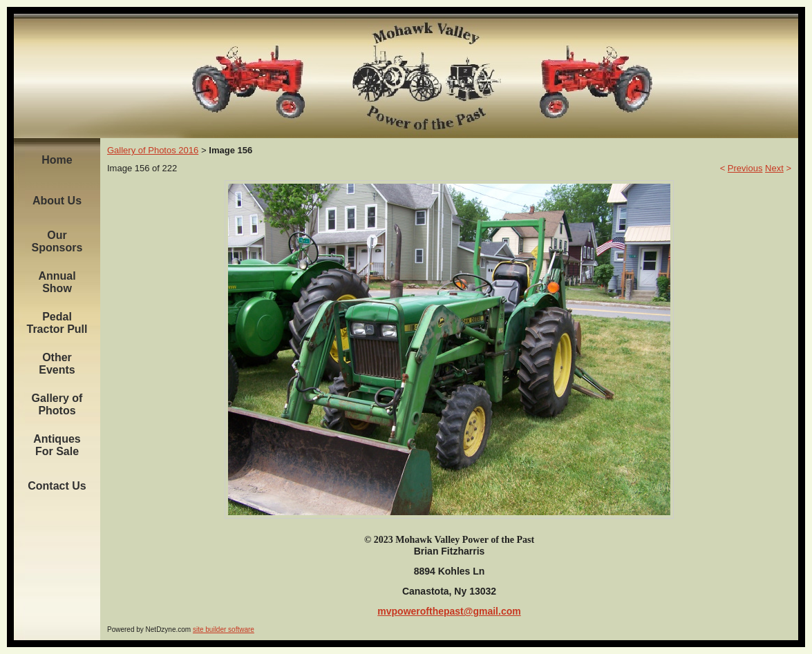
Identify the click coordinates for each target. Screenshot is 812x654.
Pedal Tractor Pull (57, 323)
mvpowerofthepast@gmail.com (449, 611)
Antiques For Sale (57, 445)
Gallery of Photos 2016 (153, 150)
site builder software (224, 629)
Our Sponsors (57, 241)
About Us (57, 201)
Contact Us (57, 486)
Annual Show (57, 282)
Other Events (57, 364)
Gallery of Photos (57, 404)
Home (57, 160)
